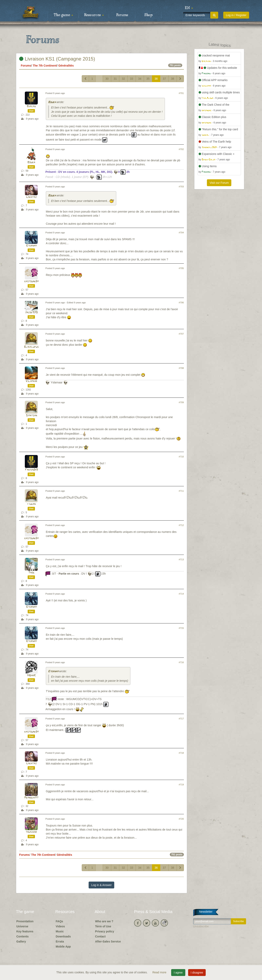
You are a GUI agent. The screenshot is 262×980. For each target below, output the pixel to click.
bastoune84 (31, 281)
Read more (160, 972)
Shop (148, 15)
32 (123, 79)
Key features (25, 931)
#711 (181, 491)
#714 (181, 594)
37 (164, 79)
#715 (181, 628)
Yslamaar (31, 381)
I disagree (197, 973)
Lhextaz (31, 197)
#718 (181, 753)
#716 (181, 662)
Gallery (21, 941)
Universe (22, 926)
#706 (181, 303)
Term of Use (103, 926)
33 (132, 79)
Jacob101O (31, 313)
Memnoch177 (31, 798)
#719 (181, 785)
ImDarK (31, 676)
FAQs (59, 921)
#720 (181, 819)
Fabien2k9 (31, 470)
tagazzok (31, 832)
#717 (181, 719)
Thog (31, 573)
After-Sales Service (108, 941)
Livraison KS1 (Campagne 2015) (57, 59)
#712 (181, 525)
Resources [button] (94, 15)
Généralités (66, 66)
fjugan (31, 504)
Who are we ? (104, 921)
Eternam (31, 246)
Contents (23, 936)
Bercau (31, 106)
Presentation (25, 921)
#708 (181, 368)
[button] (189, 8)
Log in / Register (236, 15)
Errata (60, 941)
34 (140, 79)
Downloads (63, 936)
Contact (100, 936)
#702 (181, 149)
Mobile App (63, 947)
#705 (181, 268)
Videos (60, 926)
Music (60, 931)
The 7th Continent (45, 66)
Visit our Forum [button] (219, 183)
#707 (181, 334)
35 (148, 79)
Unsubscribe (201, 926)
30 (107, 79)
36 (156, 79)
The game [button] (63, 15)
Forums (122, 15)
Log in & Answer (101, 885)
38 (173, 79)
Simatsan (31, 416)
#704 (181, 233)
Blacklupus (31, 347)
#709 (181, 402)
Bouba (52, 102)
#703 (181, 187)
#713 (181, 559)
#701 (181, 93)
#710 (181, 457)
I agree (178, 973)
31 (115, 79)
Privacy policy (105, 931)
